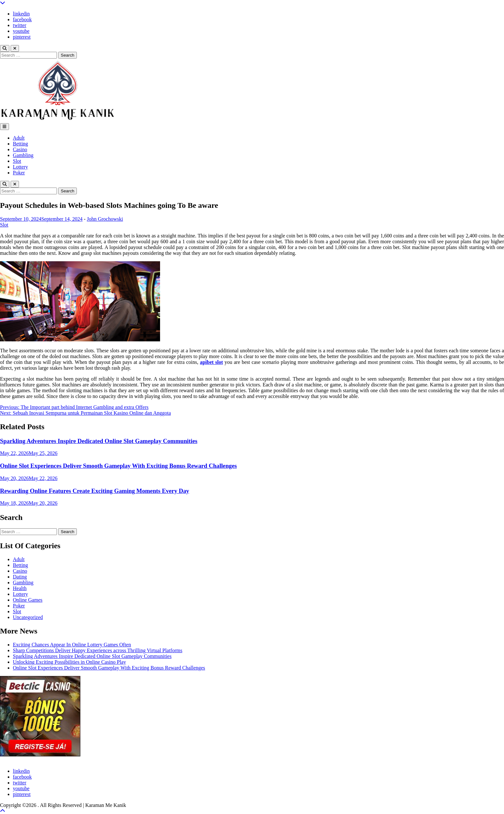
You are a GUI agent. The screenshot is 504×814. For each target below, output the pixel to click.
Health (20, 588)
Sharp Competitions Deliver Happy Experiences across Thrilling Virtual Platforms (98, 650)
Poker (19, 173)
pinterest (22, 37)
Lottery (20, 167)
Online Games (28, 600)
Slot (17, 161)
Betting (20, 144)
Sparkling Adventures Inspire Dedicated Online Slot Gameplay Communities (99, 441)
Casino (20, 149)
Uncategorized (28, 617)
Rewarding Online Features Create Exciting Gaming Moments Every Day (94, 491)
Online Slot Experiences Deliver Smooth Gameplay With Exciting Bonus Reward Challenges (118, 466)
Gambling (23, 155)
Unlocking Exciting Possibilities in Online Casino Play (69, 662)
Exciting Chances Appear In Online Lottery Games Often (72, 645)
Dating (20, 577)
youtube (21, 31)
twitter (20, 25)
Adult (19, 138)
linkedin (21, 14)
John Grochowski (105, 219)
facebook (22, 19)
